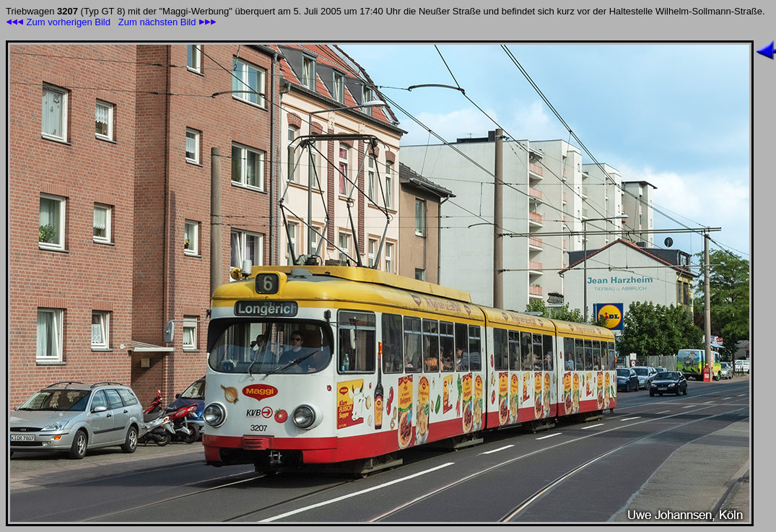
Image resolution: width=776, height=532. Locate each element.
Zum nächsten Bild (167, 22)
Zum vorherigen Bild (58, 22)
